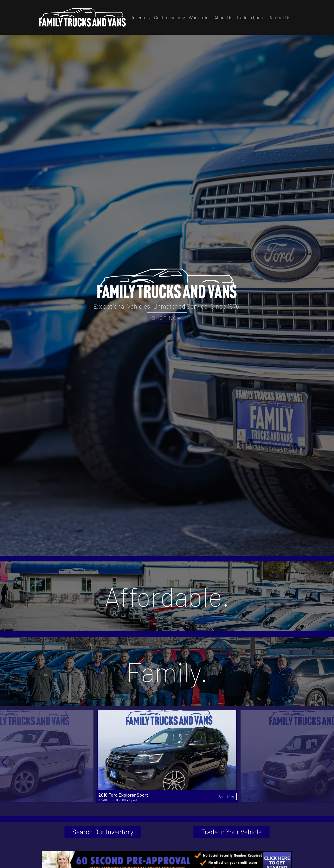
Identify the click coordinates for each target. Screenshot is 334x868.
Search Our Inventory (103, 832)
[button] (169, 17)
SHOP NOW (167, 318)
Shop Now (226, 796)
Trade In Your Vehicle (232, 832)
